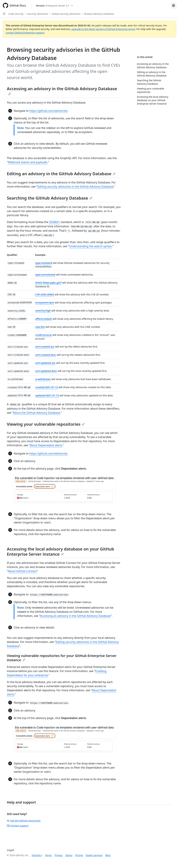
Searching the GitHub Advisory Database (50, 198)
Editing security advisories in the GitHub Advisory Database (75, 187)
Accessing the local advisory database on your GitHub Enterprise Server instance (61, 551)
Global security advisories (66, 14)
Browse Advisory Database (99, 14)
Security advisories (38, 14)
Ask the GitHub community (24, 821)
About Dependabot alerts (46, 445)
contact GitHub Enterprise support (25, 33)
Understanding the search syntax (90, 246)
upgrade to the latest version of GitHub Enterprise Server (103, 29)
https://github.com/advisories (48, 111)
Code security (16, 14)
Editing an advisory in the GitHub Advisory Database (61, 174)
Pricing (79, 855)
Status (69, 855)
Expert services (94, 855)
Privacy (59, 855)
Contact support (18, 826)
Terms (48, 855)
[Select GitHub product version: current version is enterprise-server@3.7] (54, 6)
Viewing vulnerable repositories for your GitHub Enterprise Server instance (62, 658)
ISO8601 (54, 222)
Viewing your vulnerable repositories (46, 424)
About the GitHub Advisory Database (36, 413)
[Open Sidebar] (4, 14)
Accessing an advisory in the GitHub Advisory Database (62, 91)
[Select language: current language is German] (174, 5)
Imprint (36, 855)
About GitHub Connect (22, 571)
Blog (108, 855)
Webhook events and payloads (28, 162)
